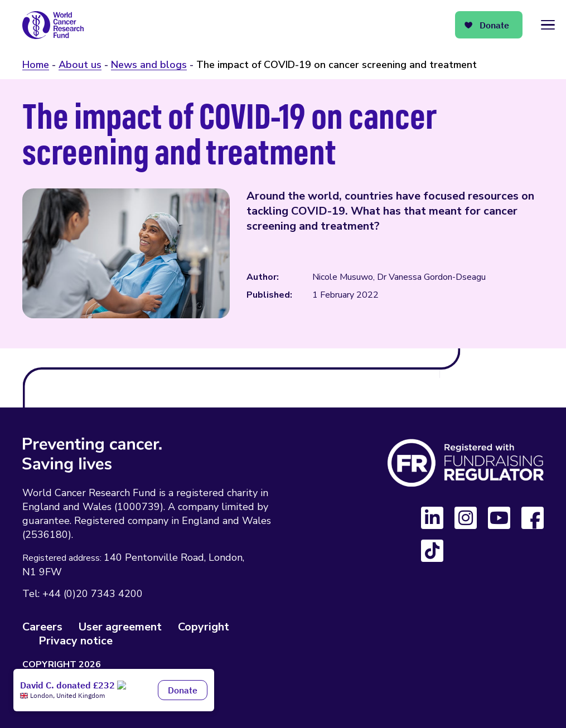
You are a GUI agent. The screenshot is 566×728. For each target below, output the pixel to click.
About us (80, 65)
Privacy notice (76, 641)
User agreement (120, 627)
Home (36, 65)
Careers (42, 627)
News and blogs (149, 65)
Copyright (204, 627)
